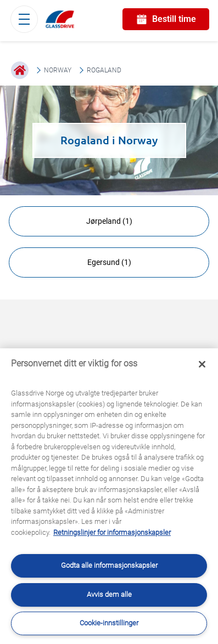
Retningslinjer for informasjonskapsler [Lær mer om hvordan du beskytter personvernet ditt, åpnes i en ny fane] (112, 532)
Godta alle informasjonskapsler (109, 565)
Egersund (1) (109, 262)
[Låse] (202, 364)
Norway (58, 70)
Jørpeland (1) (109, 221)
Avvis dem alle (109, 594)
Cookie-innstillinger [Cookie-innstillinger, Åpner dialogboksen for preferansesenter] (109, 623)
